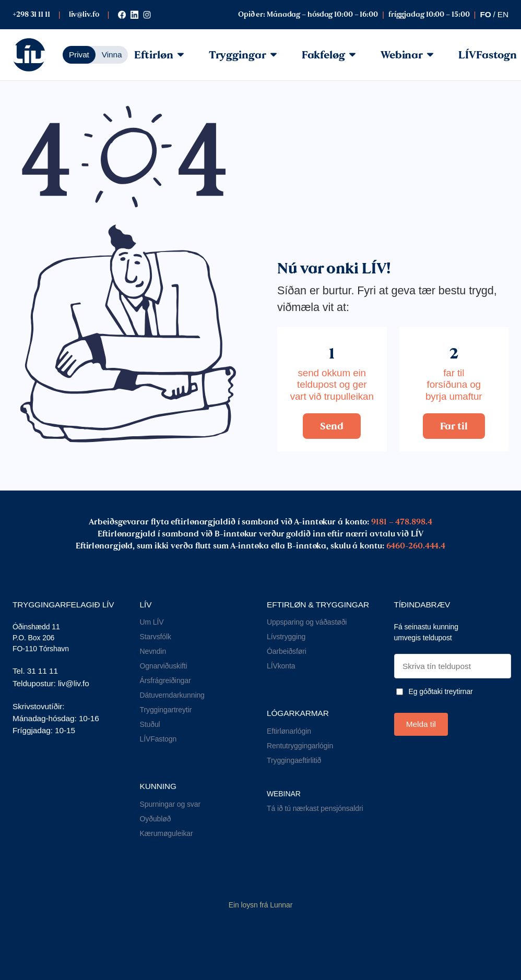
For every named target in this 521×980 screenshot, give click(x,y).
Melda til (421, 724)
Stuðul (150, 724)
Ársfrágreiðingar (165, 680)
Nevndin (153, 651)
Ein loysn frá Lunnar (261, 905)
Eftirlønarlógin (289, 731)
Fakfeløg (329, 55)
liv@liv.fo (84, 14)
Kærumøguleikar (167, 833)
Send (332, 426)
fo (485, 14)
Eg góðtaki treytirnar (441, 691)
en (503, 14)
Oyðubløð (156, 819)
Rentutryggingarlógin (300, 746)
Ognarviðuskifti (164, 666)
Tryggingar (243, 55)
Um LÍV (152, 622)
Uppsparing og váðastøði (307, 622)
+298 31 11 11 (31, 14)
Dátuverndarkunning (172, 695)
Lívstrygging (286, 637)
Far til (454, 426)
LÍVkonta (281, 666)
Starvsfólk (156, 637)
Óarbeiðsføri (287, 651)
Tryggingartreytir (166, 710)
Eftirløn (159, 55)
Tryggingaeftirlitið (294, 760)
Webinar (407, 55)
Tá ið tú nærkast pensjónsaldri (315, 808)
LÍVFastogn (158, 739)
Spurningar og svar (170, 804)
